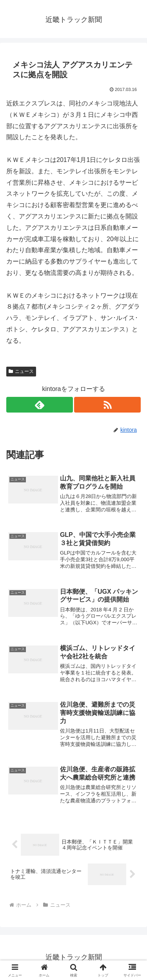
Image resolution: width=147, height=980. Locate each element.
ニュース (21, 371)
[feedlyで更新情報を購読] (40, 405)
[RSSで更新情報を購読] (107, 405)
